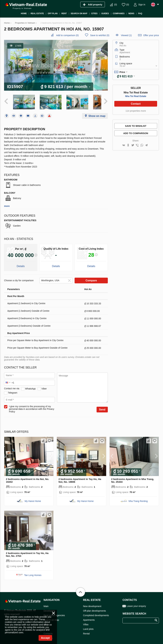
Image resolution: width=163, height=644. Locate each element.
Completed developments (96, 613)
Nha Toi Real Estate (136, 96)
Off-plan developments (95, 608)
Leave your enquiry (136, 603)
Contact (136, 104)
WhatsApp (30, 386)
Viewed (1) (126, 35)
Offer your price (151, 35)
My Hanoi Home (33, 499)
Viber (44, 386)
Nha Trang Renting (138, 499)
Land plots (88, 626)
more (7, 203)
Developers (49, 608)
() (116, 5)
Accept (45, 638)
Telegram (13, 390)
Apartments (89, 617)
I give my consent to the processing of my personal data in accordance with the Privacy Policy (32, 406)
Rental (86, 631)
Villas (86, 622)
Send (102, 407)
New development (92, 604)
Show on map (97, 113)
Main (46, 604)
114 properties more (136, 111)
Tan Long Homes (33, 573)
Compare (91, 278)
